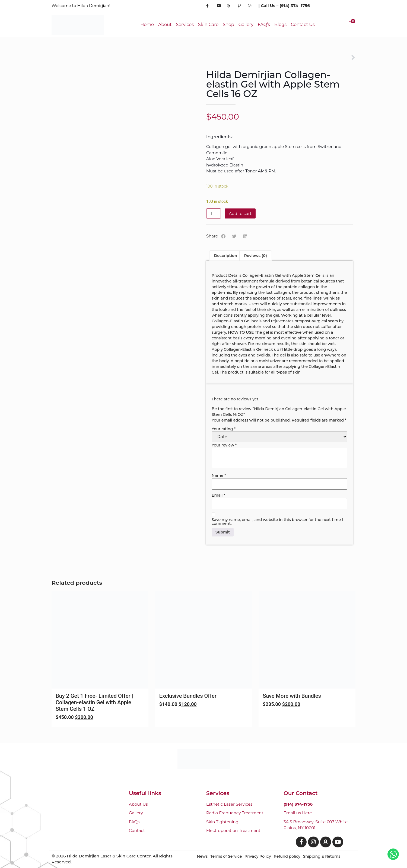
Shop (228, 25)
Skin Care (208, 25)
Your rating (224, 429)
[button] (223, 237)
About (165, 25)
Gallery (246, 25)
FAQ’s (264, 25)
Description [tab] (226, 256)
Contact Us (303, 25)
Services (185, 25)
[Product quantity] (214, 213)
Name (219, 475)
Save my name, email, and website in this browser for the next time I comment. (277, 522)
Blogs (280, 25)
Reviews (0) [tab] (256, 256)
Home (147, 25)
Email (218, 495)
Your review (224, 445)
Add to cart (240, 213)
